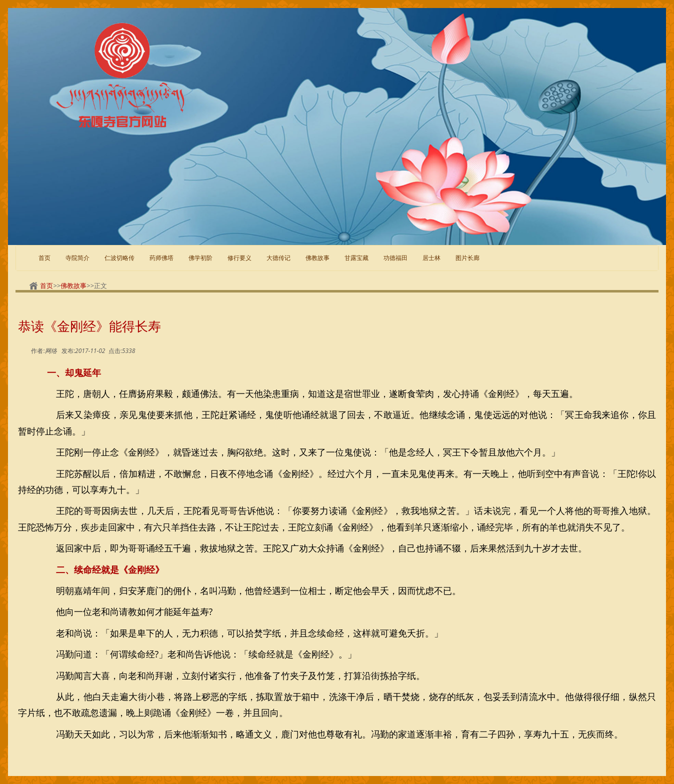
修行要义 (239, 258)
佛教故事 (317, 258)
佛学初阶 (200, 258)
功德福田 (395, 258)
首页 (44, 258)
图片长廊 (467, 258)
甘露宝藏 (356, 258)
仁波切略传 (119, 258)
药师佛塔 (161, 258)
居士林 (431, 258)
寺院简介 (77, 258)
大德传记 (278, 258)
